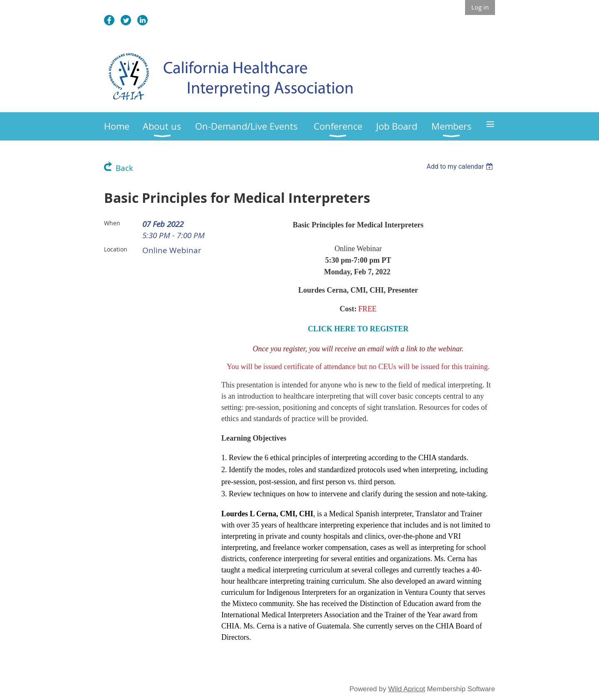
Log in (480, 7)
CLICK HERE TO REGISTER (358, 329)
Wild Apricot (407, 689)
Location (116, 249)
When (112, 223)
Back (124, 168)
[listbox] (461, 166)
